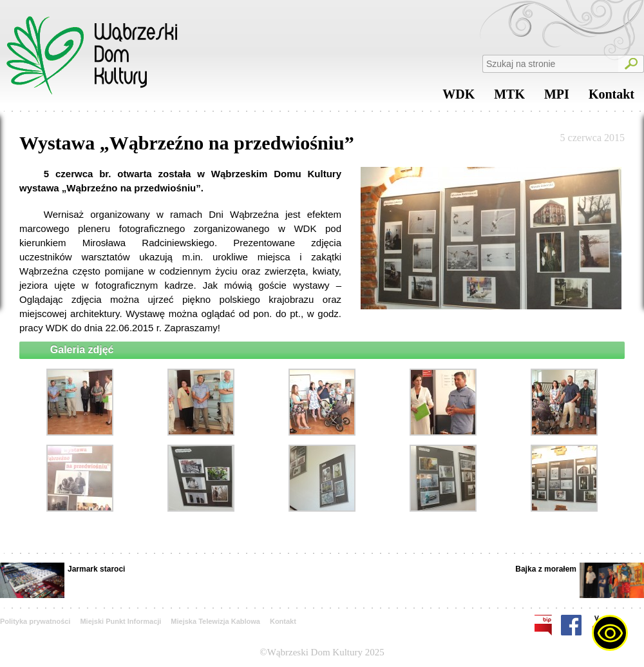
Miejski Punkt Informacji (120, 621)
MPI (557, 97)
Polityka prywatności (35, 621)
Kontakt (611, 97)
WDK (459, 97)
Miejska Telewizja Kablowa (215, 621)
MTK (509, 97)
